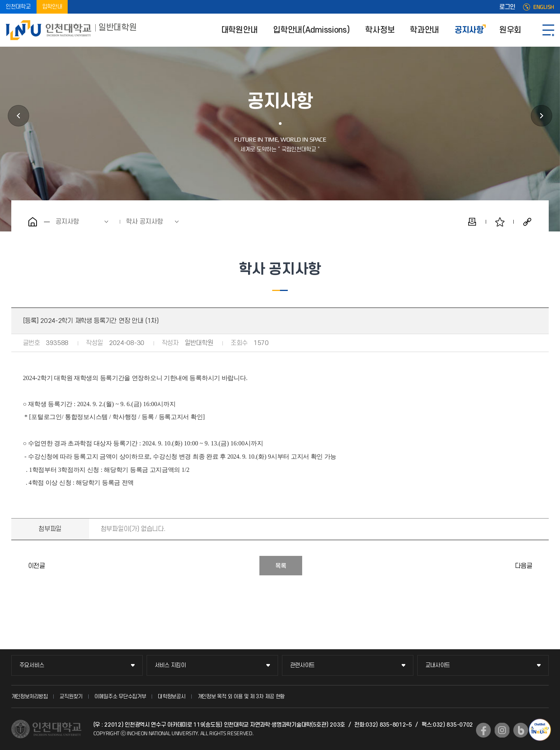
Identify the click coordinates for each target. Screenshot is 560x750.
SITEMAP (548, 30)
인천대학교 (18, 7)
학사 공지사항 (144, 222)
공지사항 (469, 30)
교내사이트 (438, 665)
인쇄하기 (472, 222)
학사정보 (380, 30)
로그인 (507, 7)
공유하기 (527, 222)
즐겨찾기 (500, 222)
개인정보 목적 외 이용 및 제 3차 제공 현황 (241, 697)
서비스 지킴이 (170, 665)
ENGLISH (544, 7)
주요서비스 (32, 665)
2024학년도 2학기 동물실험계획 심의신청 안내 (541, 566)
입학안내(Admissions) (311, 30)
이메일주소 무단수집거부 (120, 697)
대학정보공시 (171, 697)
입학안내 (52, 7)
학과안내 (424, 30)
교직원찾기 (71, 697)
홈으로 (33, 222)
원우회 (510, 30)
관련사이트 (303, 665)
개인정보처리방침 (30, 697)
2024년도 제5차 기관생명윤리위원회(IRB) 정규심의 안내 (19, 566)
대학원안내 (240, 30)
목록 (281, 566)
